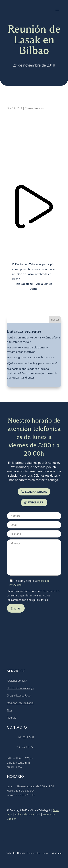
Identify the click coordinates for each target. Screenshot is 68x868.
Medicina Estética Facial (20, 703)
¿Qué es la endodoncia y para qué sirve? (32, 363)
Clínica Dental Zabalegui (20, 688)
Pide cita (12, 718)
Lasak (31, 274)
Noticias (39, 108)
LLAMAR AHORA (36, 492)
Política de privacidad (28, 814)
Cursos (29, 108)
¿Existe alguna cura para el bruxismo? (31, 357)
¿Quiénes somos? (17, 681)
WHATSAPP (36, 502)
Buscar (55, 320)
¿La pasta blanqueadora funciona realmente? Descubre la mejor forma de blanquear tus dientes (32, 373)
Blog (9, 710)
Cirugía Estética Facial (19, 696)
